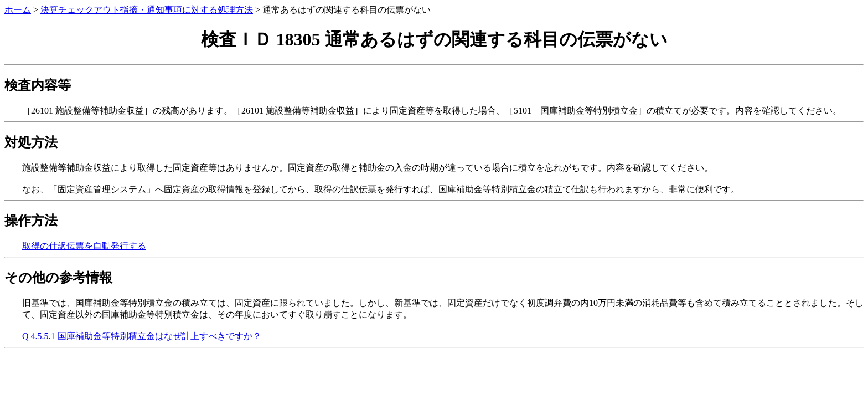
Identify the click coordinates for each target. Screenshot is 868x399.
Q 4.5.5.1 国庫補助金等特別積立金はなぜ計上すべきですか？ (142, 336)
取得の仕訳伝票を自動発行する (84, 246)
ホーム (18, 10)
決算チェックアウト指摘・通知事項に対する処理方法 (147, 10)
